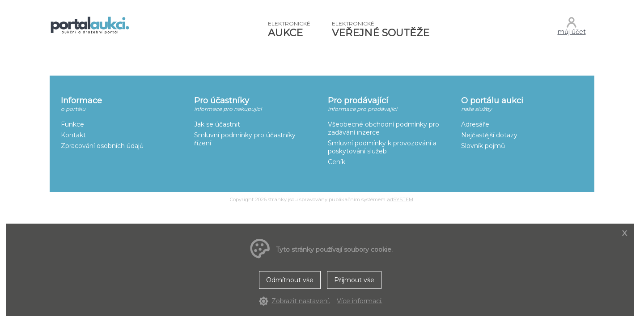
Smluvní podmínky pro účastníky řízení (245, 139)
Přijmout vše (354, 280)
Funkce (72, 124)
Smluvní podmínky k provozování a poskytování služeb (382, 147)
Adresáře (475, 124)
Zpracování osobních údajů (102, 146)
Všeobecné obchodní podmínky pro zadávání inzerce (383, 128)
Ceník (337, 162)
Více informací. (360, 301)
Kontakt (73, 135)
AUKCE (289, 30)
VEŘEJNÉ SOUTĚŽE (381, 30)
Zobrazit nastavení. (301, 301)
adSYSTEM (400, 199)
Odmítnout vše (290, 280)
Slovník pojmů (483, 146)
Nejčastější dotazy (489, 135)
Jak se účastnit (217, 124)
